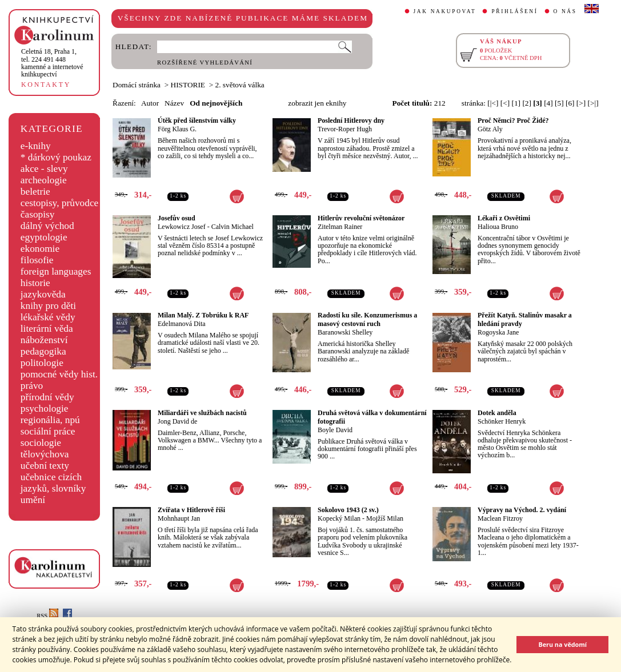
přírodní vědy (47, 397)
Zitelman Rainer (340, 227)
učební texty (45, 466)
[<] (505, 103)
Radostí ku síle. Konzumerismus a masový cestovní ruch (367, 319)
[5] (559, 103)
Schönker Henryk (502, 421)
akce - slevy (44, 169)
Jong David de (177, 421)
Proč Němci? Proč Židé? (513, 120)
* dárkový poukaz (56, 157)
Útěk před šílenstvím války (197, 120)
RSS (47, 616)
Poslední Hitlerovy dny (351, 120)
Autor (150, 103)
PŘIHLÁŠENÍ (514, 11)
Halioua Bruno (498, 227)
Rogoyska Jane (498, 332)
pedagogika (43, 351)
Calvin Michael (233, 227)
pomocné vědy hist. (59, 374)
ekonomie (40, 249)
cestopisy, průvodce (60, 203)
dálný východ (47, 226)
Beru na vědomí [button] (562, 644)
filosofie (37, 260)
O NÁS (565, 11)
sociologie (41, 443)
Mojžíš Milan (385, 518)
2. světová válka (240, 85)
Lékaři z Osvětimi (504, 218)
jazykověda (43, 294)
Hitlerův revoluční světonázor (361, 218)
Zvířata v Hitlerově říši (191, 510)
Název (174, 103)
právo (32, 386)
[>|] (593, 103)
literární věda (47, 329)
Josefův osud (177, 218)
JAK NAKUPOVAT (445, 11)
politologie (42, 363)
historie (35, 283)
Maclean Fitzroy (500, 518)
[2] (527, 103)
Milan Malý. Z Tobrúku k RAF (203, 315)
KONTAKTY (46, 84)
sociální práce (48, 431)
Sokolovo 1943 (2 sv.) (348, 510)
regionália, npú (50, 420)
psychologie (45, 409)
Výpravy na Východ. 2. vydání (522, 510)
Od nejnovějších (216, 103)
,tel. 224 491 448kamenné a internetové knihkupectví (52, 63)
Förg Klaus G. (177, 129)
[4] (548, 103)
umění (33, 500)
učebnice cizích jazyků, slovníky (53, 483)
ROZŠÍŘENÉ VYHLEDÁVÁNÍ (205, 63)
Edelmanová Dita (182, 324)
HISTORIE (188, 85)
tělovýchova (45, 454)
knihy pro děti (48, 306)
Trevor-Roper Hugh (345, 129)
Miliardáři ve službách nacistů (202, 413)
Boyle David (335, 430)
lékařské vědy (48, 317)
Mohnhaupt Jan (179, 518)
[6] (570, 103)
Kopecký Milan (339, 518)
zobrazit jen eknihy (317, 103)
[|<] (493, 103)
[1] (516, 103)
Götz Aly (490, 129)
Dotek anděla (497, 413)
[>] (581, 103)
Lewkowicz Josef (182, 227)
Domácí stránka (137, 85)
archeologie (44, 180)
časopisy (38, 214)
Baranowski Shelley (345, 332)
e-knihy (36, 146)
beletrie (35, 192)
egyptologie (44, 237)
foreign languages (56, 271)
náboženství (44, 340)
